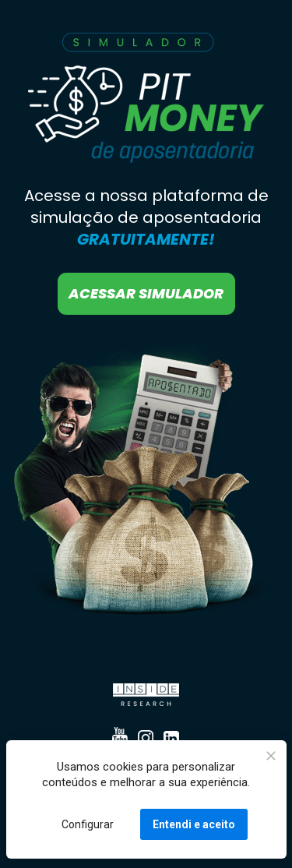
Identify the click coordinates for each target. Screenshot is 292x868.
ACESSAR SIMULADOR (146, 293)
